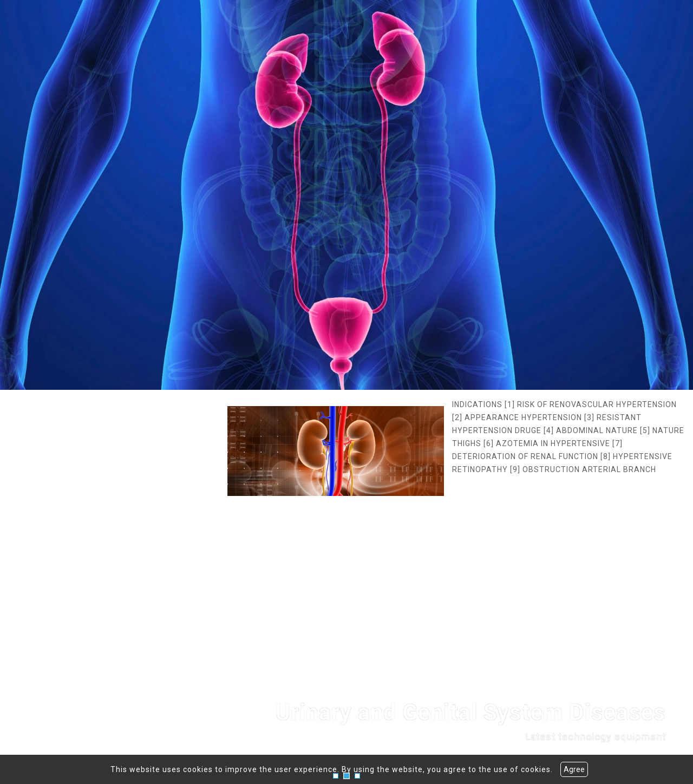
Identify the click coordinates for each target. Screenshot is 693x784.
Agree (574, 769)
